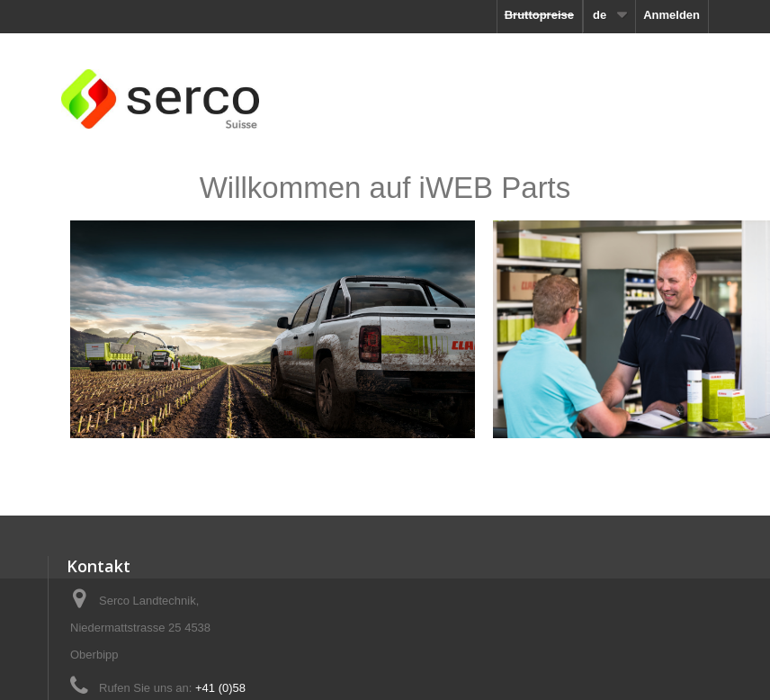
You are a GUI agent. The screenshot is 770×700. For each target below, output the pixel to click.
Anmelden (672, 15)
